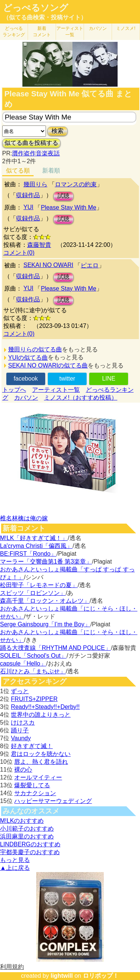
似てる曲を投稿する (31, 143)
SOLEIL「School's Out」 (33, 656)
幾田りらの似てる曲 (35, 349)
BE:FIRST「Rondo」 (28, 554)
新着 (42, 32)
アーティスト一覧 (56, 390)
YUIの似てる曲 (28, 358)
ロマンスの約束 (76, 184)
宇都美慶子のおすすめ (30, 852)
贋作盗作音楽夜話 (36, 153)
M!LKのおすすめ (22, 821)
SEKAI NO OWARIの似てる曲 (48, 365)
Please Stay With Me (69, 207)
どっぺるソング (36, 8)
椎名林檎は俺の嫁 (24, 518)
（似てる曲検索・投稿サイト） (45, 17)
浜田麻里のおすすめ (27, 836)
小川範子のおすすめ (27, 829)
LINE (109, 379)
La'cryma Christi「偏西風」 (36, 546)
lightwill (62, 976)
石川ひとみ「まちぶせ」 (33, 671)
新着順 (51, 170)
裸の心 (23, 770)
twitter (67, 379)
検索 (57, 131)
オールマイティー (38, 777)
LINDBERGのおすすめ (30, 844)
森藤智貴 (39, 245)
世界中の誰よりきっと (41, 715)
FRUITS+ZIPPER (34, 699)
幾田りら (35, 184)
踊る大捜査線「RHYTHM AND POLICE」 (55, 648)
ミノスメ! (126, 28)
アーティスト (70, 32)
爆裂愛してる (32, 785)
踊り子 (20, 730)
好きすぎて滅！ (32, 746)
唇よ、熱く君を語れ (41, 762)
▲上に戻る (15, 868)
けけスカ (23, 722)
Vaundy (21, 738)
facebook (26, 379)
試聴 (63, 196)
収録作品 (28, 195)
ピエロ (90, 265)
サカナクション (35, 793)
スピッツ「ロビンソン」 (33, 593)
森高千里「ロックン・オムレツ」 (45, 601)
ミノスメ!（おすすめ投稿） (81, 398)
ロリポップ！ (101, 976)
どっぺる (14, 32)
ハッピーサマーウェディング (53, 801)
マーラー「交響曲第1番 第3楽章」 (46, 562)
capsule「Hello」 (23, 663)
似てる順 (18, 170)
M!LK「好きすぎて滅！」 (34, 538)
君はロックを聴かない (41, 754)
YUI (29, 207)
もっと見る (15, 860)
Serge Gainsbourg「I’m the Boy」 (45, 624)
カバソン (98, 28)
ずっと (20, 691)
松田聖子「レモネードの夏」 (39, 585)
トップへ (14, 390)
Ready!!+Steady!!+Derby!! (45, 707)
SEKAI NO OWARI (49, 265)
